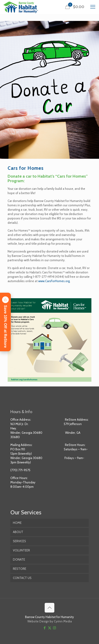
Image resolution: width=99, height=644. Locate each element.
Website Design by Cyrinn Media (50, 621)
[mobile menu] (93, 7)
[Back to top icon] (49, 608)
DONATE (19, 559)
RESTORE (20, 569)
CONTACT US (22, 578)
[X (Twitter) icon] (50, 628)
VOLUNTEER (21, 550)
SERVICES (19, 541)
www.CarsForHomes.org (54, 281)
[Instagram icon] (54, 628)
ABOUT (18, 532)
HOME (17, 523)
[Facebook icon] (45, 628)
